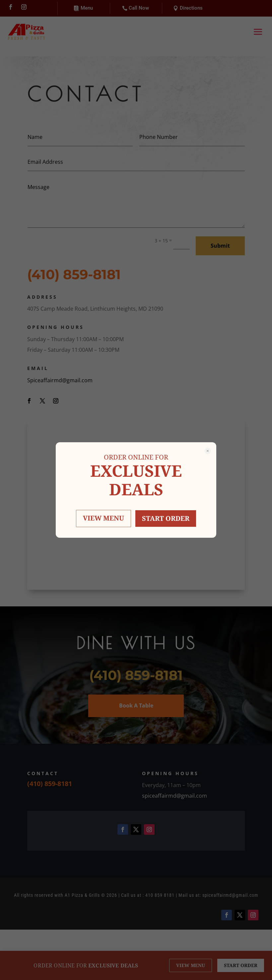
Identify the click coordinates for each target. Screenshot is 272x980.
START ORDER (166, 518)
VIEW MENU (103, 518)
